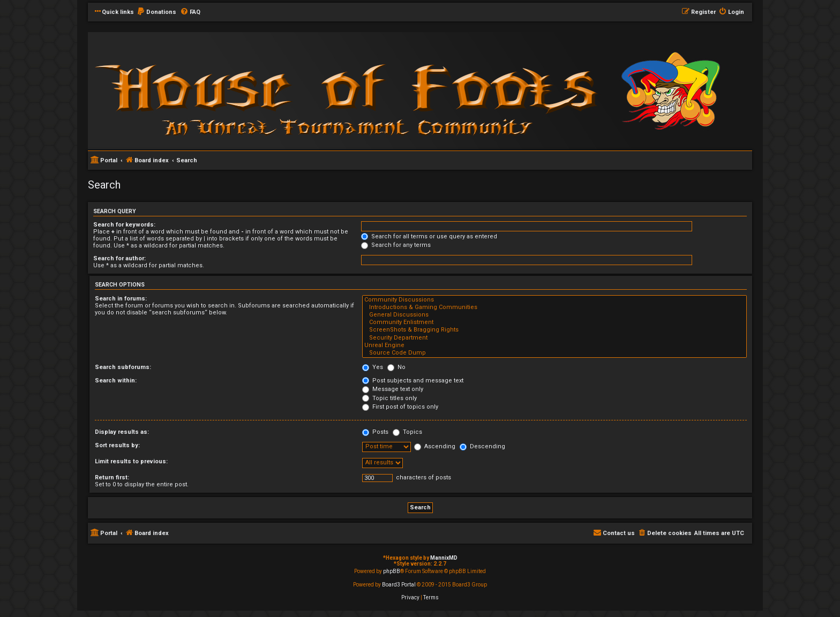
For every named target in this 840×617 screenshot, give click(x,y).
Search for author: (119, 258)
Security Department (554, 338)
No (396, 367)
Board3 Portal (399, 585)
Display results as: (122, 432)
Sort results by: (117, 445)
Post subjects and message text (413, 381)
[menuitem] (156, 12)
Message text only (393, 389)
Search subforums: (123, 367)
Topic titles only (389, 398)
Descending (482, 446)
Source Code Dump (554, 353)
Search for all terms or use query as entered (429, 236)
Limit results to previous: (131, 461)
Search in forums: (121, 299)
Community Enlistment (554, 322)
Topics (407, 432)
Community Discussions (554, 300)
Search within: (116, 381)
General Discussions (554, 315)
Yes (373, 367)
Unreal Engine (554, 345)
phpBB (392, 571)
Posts (375, 432)
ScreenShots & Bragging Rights (554, 330)
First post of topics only (400, 407)
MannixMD (444, 558)
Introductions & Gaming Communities (554, 307)
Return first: (112, 477)
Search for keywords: (124, 225)
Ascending (435, 446)
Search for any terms (396, 245)
